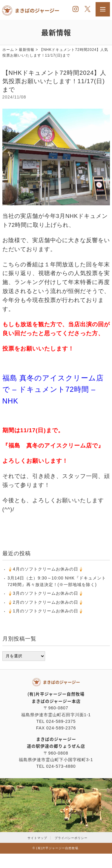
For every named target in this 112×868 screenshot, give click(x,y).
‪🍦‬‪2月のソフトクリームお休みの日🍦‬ (46, 602)
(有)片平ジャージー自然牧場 (57, 848)
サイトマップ (37, 838)
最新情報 (27, 50)
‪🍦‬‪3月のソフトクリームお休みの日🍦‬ (46, 593)
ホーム (8, 50)
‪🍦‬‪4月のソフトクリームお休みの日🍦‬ (46, 569)
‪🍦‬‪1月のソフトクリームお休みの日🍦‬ (46, 611)
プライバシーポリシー (71, 838)
